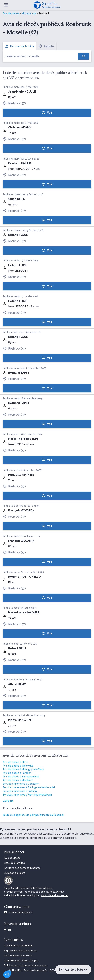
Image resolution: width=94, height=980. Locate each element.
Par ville (46, 46)
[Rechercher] (84, 56)
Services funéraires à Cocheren (21, 784)
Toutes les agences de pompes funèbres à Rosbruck (33, 815)
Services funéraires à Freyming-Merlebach (27, 795)
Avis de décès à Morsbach (18, 780)
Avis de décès (11, 13)
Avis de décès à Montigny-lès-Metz (23, 769)
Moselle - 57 (29, 13)
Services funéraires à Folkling (20, 791)
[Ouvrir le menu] (6, 5)
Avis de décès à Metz (15, 762)
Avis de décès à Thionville (18, 766)
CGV (52, 971)
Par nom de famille (19, 46)
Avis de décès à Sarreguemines (21, 777)
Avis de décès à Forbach (17, 773)
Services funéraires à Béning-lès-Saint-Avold (29, 787)
